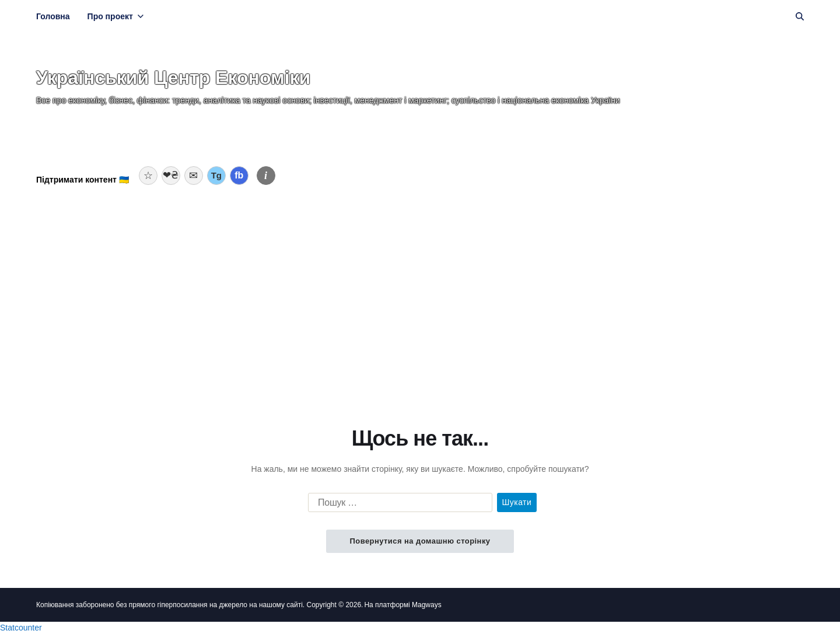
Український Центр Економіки (173, 78)
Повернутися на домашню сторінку (420, 541)
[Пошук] (800, 16)
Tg (216, 175)
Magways (427, 605)
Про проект (116, 16)
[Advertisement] (420, 282)
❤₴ (171, 175)
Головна (53, 16)
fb (239, 175)
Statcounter (21, 628)
